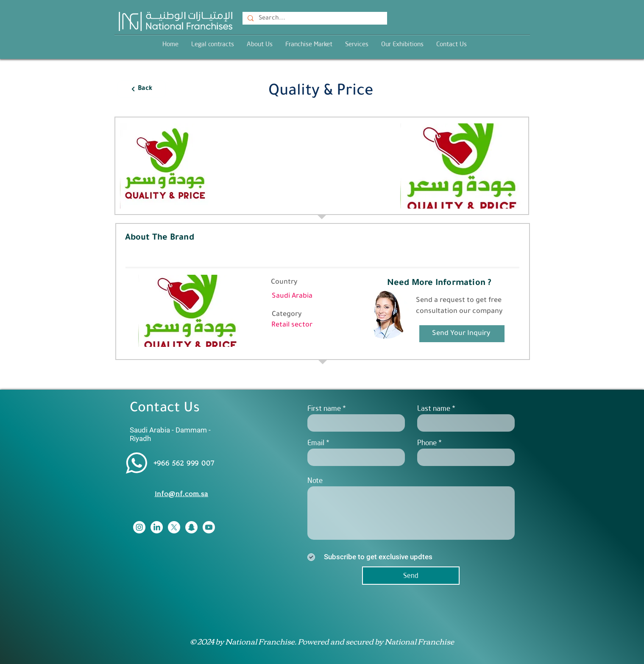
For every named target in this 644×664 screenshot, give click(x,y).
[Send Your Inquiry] (462, 334)
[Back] (142, 89)
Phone (427, 442)
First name (324, 408)
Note (315, 480)
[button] (357, 44)
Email (316, 442)
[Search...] (314, 19)
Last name (434, 408)
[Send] (411, 576)
